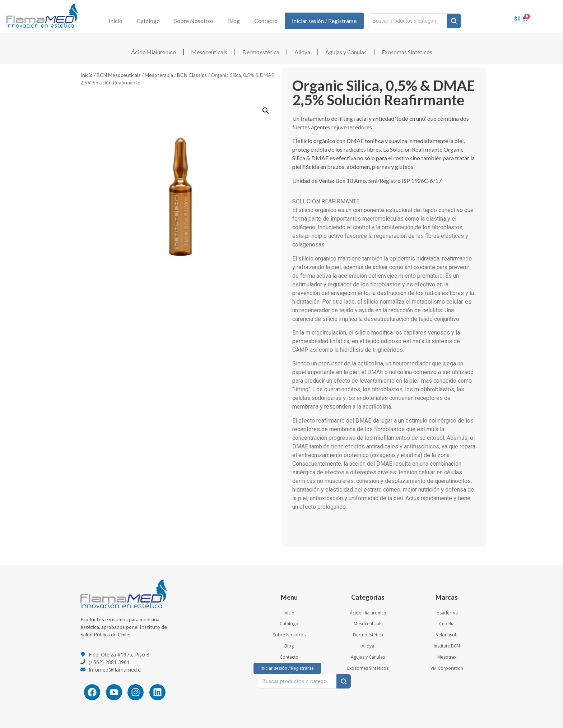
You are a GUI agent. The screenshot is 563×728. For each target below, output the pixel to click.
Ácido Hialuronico (153, 52)
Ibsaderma (447, 613)
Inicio (116, 21)
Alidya (302, 52)
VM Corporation (447, 668)
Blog (234, 21)
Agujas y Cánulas (346, 52)
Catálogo (148, 21)
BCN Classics (192, 75)
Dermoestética (261, 52)
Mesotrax (447, 657)
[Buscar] (454, 21)
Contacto (266, 21)
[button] (266, 111)
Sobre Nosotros (194, 21)
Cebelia (447, 624)
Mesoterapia (159, 75)
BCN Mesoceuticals (119, 75)
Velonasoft (447, 635)
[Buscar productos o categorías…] (408, 21)
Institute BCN (447, 646)
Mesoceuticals (209, 52)
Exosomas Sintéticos (407, 52)
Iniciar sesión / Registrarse (324, 21)
